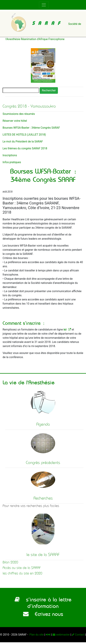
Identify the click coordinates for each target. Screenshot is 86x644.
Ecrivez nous (43, 614)
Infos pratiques (12, 162)
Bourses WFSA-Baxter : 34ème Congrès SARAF (31, 128)
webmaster (61, 635)
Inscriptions (10, 155)
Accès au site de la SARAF (22, 568)
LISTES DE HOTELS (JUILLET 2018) (24, 135)
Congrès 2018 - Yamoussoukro (29, 106)
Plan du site (36, 635)
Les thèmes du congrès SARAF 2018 (25, 148)
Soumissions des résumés (19, 114)
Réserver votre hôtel (15, 121)
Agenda (43, 424)
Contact (78, 635)
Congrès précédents (43, 463)
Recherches (43, 498)
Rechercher (49, 90)
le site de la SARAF (43, 555)
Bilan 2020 (10, 562)
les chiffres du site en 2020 (22, 573)
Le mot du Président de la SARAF (23, 141)
